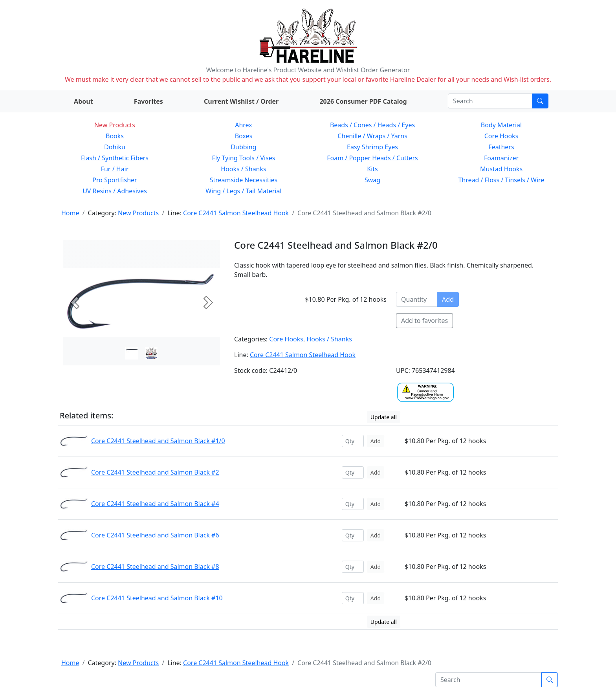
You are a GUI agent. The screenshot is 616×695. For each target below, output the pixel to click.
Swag (372, 180)
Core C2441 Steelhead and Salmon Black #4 (155, 504)
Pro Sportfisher (115, 180)
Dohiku (115, 147)
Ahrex (244, 125)
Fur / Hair (115, 169)
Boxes (244, 136)
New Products (115, 125)
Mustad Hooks (501, 169)
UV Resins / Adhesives (115, 191)
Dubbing (243, 147)
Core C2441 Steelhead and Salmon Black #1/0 (158, 441)
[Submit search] (540, 101)
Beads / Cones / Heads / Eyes (372, 125)
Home (70, 213)
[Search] (490, 101)
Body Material (501, 125)
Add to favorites (424, 321)
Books (115, 136)
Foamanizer (501, 158)
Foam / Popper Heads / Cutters (372, 158)
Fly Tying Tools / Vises (244, 158)
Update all (384, 417)
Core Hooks (501, 136)
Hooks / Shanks (243, 169)
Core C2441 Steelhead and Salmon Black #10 (157, 598)
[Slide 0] (132, 353)
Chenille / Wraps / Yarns (372, 136)
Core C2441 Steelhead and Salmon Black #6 (155, 535)
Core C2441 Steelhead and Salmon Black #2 (155, 472)
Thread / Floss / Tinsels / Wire (501, 180)
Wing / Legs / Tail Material (243, 191)
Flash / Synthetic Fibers (115, 158)
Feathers (501, 147)
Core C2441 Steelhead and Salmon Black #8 (155, 567)
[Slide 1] (151, 353)
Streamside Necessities (244, 180)
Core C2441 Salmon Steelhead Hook (236, 213)
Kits (372, 169)
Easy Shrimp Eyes (372, 147)
